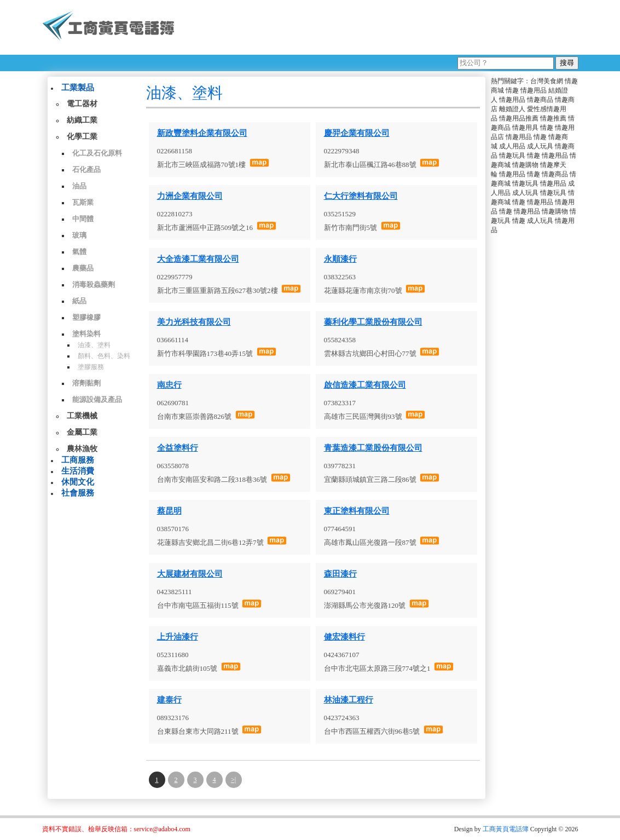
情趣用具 (525, 128)
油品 (79, 186)
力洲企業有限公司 (190, 196)
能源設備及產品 (97, 399)
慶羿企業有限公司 (357, 133)
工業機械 (82, 416)
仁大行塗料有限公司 (361, 196)
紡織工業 (82, 120)
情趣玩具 (512, 156)
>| (233, 780)
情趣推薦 (553, 118)
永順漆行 (340, 259)
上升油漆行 (178, 637)
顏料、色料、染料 (104, 356)
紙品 (79, 301)
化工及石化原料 (97, 153)
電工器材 (82, 104)
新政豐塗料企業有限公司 (202, 133)
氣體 (79, 252)
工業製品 (78, 88)
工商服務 (78, 460)
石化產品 (86, 169)
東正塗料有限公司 (357, 511)
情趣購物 (525, 165)
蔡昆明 (169, 511)
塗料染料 (86, 334)
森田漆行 (340, 574)
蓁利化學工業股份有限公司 (373, 322)
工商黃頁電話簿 (506, 829)
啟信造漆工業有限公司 (365, 385)
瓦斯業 (83, 202)
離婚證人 (512, 109)
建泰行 (169, 700)
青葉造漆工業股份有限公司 (373, 448)
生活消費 (78, 471)
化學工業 (82, 137)
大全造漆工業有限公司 (198, 259)
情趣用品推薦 (519, 118)
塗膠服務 (91, 367)
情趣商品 (540, 100)
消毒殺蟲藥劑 (94, 284)
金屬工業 (82, 432)
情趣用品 (534, 90)
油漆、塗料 (94, 345)
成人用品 (512, 146)
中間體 (83, 219)
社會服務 (78, 493)
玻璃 (79, 235)
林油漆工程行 (349, 700)
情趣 (512, 90)
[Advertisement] (381, 27)
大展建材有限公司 (190, 574)
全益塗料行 (178, 448)
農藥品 (83, 268)
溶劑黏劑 (86, 383)
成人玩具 (540, 146)
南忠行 (169, 385)
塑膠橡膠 (86, 317)
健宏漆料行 (344, 637)
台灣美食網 (547, 81)
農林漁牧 (82, 449)
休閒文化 (78, 482)
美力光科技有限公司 (194, 322)
